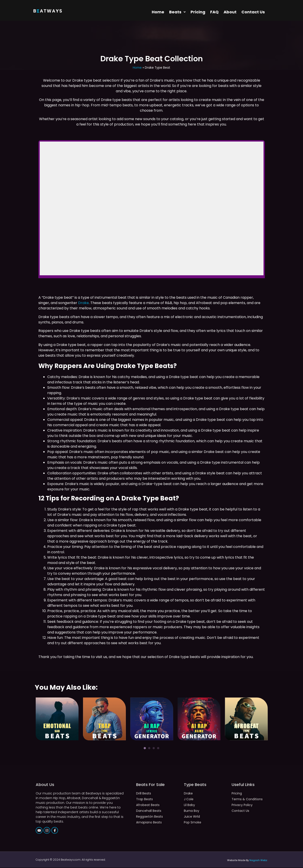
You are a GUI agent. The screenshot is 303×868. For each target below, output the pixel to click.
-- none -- (152, 209)
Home (158, 12)
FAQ (214, 12)
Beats (177, 12)
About (230, 12)
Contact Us (253, 12)
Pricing (198, 12)
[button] (177, 12)
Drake (83, 303)
